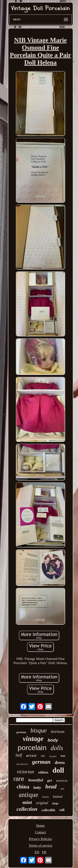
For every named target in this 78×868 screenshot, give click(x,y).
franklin (53, 756)
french (46, 797)
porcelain (32, 748)
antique (28, 795)
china (23, 787)
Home (41, 826)
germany (21, 732)
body (53, 740)
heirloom (58, 732)
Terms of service (40, 846)
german (41, 762)
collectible (48, 810)
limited (58, 797)
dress (60, 762)
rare (19, 779)
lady (43, 756)
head (51, 787)
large (55, 803)
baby (37, 787)
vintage (33, 739)
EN (37, 852)
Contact (40, 832)
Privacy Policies (40, 839)
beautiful (36, 780)
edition (43, 772)
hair (63, 756)
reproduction (22, 764)
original (42, 803)
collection (27, 809)
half (19, 755)
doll (58, 770)
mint (27, 802)
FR (44, 852)
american (62, 781)
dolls (57, 748)
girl (50, 781)
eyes (63, 789)
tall (62, 810)
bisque (38, 730)
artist (31, 756)
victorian (25, 772)
